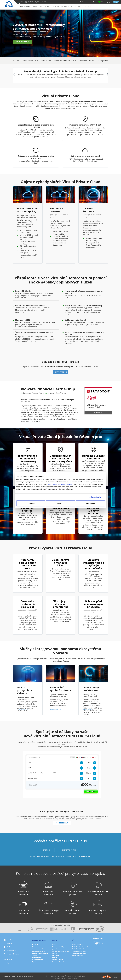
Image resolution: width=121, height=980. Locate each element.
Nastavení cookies (80, 976)
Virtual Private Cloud (30, 61)
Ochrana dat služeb (58, 962)
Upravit (61, 503)
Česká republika (91, 2)
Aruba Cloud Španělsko (79, 951)
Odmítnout (31, 503)
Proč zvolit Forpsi (77, 7)
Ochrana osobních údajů (57, 976)
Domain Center (73, 906)
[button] (59, 86)
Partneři (55, 957)
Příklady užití (46, 61)
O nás (89, 7)
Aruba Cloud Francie (78, 949)
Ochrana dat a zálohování (40, 953)
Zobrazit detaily (95, 497)
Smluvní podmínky (60, 978)
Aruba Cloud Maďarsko (79, 953)
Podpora (9, 943)
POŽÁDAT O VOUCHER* (70, 850)
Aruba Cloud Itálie (78, 945)
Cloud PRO (23, 887)
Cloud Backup (23, 906)
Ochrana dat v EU (57, 960)
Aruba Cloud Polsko (78, 955)
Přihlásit (9, 947)
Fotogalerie (56, 955)
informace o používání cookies (60, 484)
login (116, 2)
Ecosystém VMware (87, 61)
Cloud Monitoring (38, 960)
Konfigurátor (103, 61)
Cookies (70, 976)
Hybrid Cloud (36, 962)
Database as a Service (98, 887)
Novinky (55, 953)
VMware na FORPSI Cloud (43, 7)
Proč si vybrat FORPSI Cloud (65, 61)
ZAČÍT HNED (47, 850)
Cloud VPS (48, 887)
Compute (35, 947)
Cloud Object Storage (48, 906)
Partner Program (98, 906)
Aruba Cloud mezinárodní (80, 947)
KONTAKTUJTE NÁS (22, 42)
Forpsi (54, 945)
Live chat (10, 940)
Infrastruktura (61, 7)
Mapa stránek (72, 978)
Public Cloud (25, 7)
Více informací (24, 710)
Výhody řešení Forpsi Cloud (60, 951)
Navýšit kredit (11, 951)
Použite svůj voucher (12, 954)
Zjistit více (23, 895)
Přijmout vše (90, 503)
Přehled (16, 61)
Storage (35, 955)
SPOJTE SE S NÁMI (62, 823)
